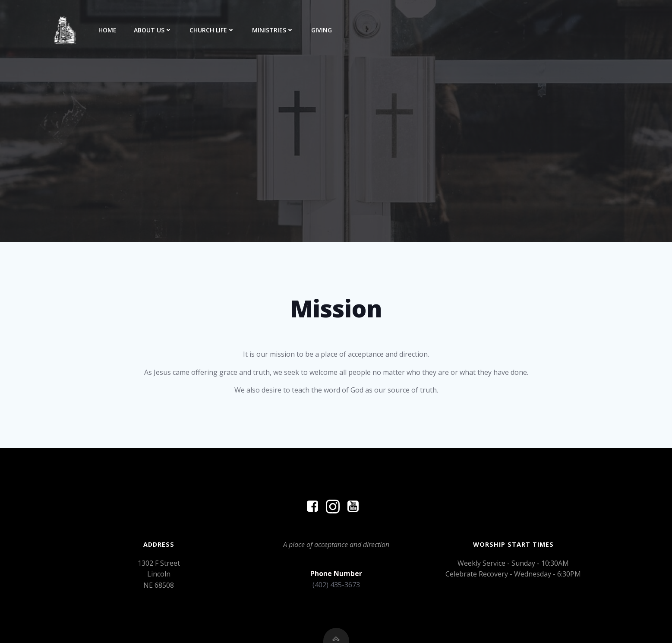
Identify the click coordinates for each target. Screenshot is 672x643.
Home (107, 30)
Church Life (212, 30)
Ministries (273, 30)
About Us (153, 30)
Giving (322, 30)
